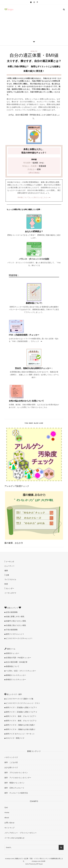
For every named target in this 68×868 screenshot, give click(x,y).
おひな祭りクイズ (11, 767)
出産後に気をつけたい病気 (16, 625)
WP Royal (39, 864)
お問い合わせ (9, 823)
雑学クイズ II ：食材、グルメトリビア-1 (21, 716)
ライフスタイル (10, 579)
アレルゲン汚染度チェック (17, 486)
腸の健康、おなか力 (14, 543)
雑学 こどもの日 (11, 762)
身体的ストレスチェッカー (16, 679)
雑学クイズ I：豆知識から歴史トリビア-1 (21, 707)
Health (34, 51)
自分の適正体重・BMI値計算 (16, 662)
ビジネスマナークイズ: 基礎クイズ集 (19, 699)
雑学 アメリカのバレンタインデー (18, 778)
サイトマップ (9, 828)
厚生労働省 (34, 173)
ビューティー (9, 566)
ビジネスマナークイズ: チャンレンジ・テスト (23, 703)
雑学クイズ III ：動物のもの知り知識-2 (20, 729)
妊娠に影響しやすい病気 (15, 616)
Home (7, 812)
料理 (6, 584)
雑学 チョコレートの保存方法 (16, 793)
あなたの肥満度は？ (34, 231)
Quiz (6, 807)
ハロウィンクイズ (11, 757)
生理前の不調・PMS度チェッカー (18, 658)
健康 (6, 570)
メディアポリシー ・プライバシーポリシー (20, 833)
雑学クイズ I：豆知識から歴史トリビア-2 (21, 712)
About (7, 817)
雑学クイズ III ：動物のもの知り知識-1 (20, 725)
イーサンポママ (10, 593)
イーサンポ (10, 561)
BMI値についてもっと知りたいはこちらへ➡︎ (34, 197)
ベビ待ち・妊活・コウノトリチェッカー (21, 671)
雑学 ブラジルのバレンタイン (16, 773)
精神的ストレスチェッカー (16, 675)
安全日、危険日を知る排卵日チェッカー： (34, 368)
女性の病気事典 (11, 612)
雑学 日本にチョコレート (14, 788)
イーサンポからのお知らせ (14, 838)
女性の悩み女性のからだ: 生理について (26, 401)
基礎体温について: (34, 303)
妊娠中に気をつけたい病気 (16, 621)
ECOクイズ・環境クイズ (15, 738)
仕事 (7, 575)
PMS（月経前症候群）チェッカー (24, 335)
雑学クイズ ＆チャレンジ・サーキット (20, 734)
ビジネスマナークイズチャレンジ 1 (19, 638)
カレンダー (10, 588)
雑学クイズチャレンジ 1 (15, 634)
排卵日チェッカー (12, 653)
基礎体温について (12, 666)
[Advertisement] (34, 21)
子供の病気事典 (11, 630)
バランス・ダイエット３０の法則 (34, 259)
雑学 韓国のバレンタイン (14, 783)
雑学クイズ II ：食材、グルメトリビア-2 (21, 721)
